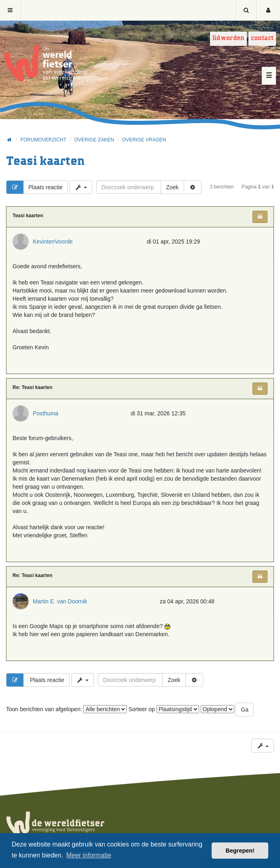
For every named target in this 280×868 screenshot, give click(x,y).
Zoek (172, 187)
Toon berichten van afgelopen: (66, 709)
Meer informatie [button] (89, 855)
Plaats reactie (35, 187)
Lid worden (228, 38)
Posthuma (46, 413)
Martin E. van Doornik (60, 601)
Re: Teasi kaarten (33, 387)
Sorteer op (163, 709)
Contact (262, 38)
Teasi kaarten (45, 161)
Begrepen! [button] (240, 851)
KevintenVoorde (53, 242)
